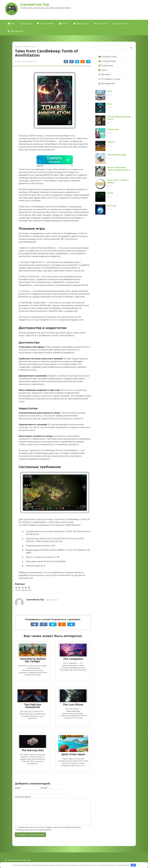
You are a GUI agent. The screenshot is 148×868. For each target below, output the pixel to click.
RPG (11, 24)
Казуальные (81, 24)
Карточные (101, 24)
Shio (110, 104)
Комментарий (23, 797)
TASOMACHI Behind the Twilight (33, 660)
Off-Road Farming (117, 155)
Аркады (26, 24)
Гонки (64, 24)
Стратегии (106, 66)
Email (44, 788)
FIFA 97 (111, 142)
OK (133, 865)
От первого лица (109, 79)
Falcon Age (113, 129)
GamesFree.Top (35, 4)
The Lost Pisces (73, 705)
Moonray (112, 206)
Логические (121, 24)
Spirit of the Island (73, 754)
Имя (18, 788)
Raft (110, 91)
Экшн (103, 70)
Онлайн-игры (108, 57)
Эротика (104, 74)
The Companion (73, 659)
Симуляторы (107, 61)
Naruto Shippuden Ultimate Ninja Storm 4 (119, 169)
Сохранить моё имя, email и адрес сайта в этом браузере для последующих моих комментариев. (48, 828)
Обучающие (15, 31)
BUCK (110, 193)
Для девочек (107, 83)
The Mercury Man (33, 750)
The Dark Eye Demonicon (33, 706)
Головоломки (45, 24)
